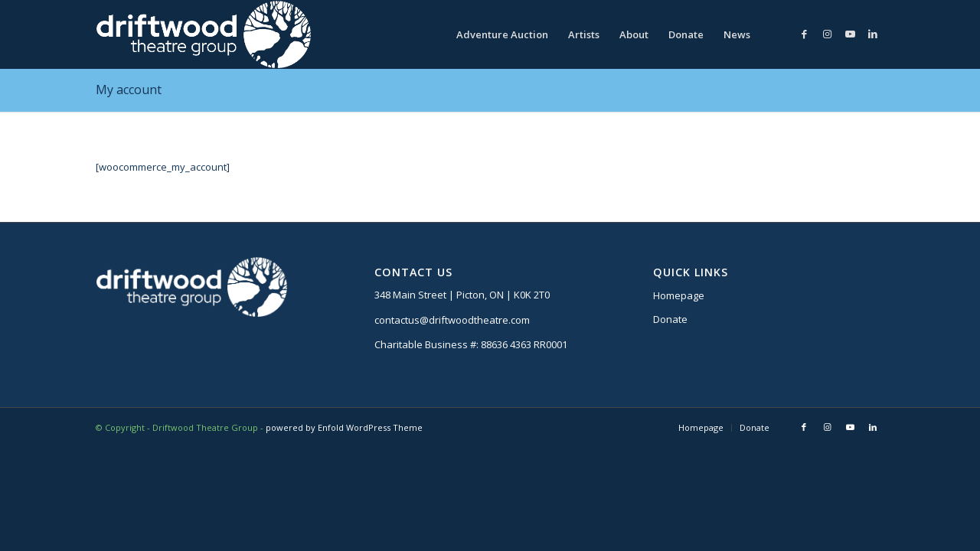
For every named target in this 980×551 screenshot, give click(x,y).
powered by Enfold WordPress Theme (344, 427)
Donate (670, 319)
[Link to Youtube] (850, 34)
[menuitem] (502, 34)
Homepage (679, 295)
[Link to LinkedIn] (873, 34)
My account (129, 90)
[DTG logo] (203, 34)
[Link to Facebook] (804, 34)
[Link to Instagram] (827, 34)
